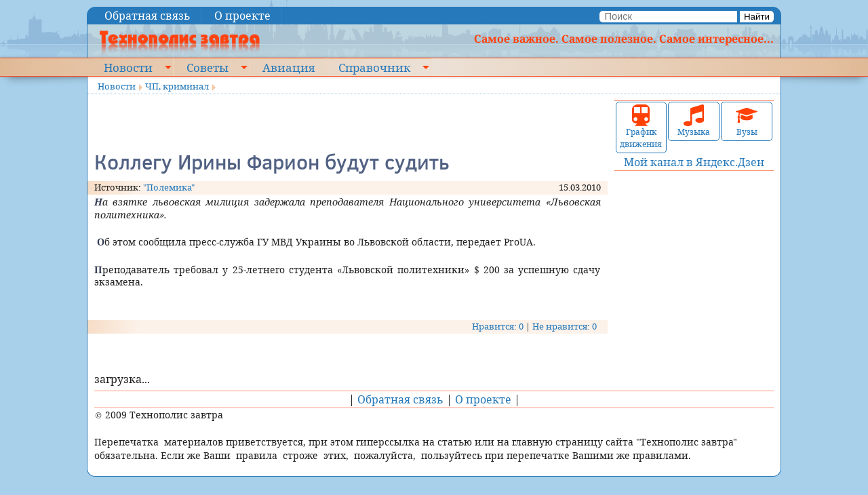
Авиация (289, 67)
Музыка (694, 121)
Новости (128, 67)
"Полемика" (169, 187)
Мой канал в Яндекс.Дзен (694, 162)
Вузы (747, 121)
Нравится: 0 (498, 326)
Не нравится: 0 (565, 326)
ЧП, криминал (177, 86)
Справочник (374, 67)
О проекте (242, 16)
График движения (641, 127)
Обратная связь (147, 16)
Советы (208, 67)
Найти (757, 17)
